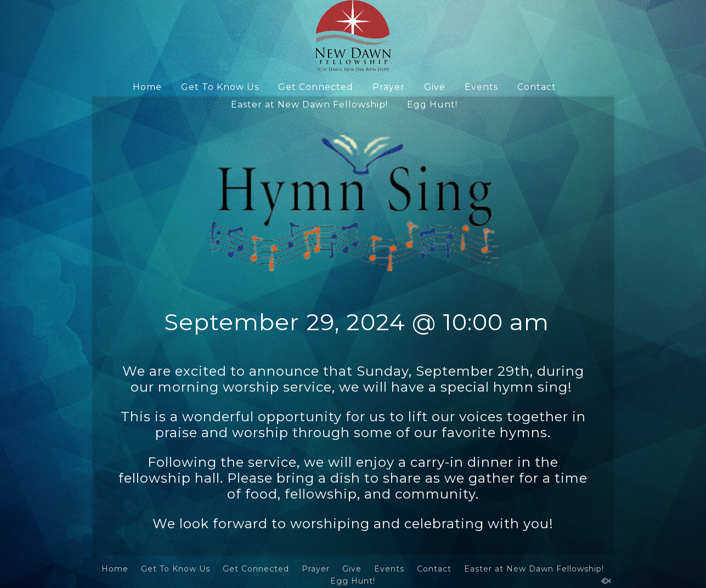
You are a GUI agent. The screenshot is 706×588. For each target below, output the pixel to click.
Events (481, 87)
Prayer (389, 87)
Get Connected (316, 87)
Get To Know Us (220, 87)
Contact (537, 87)
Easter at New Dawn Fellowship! (309, 104)
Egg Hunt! (432, 104)
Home (147, 87)
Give (435, 87)
